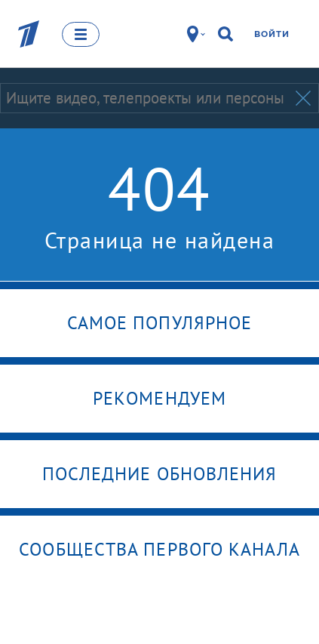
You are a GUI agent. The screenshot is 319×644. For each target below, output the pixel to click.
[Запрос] (146, 98)
